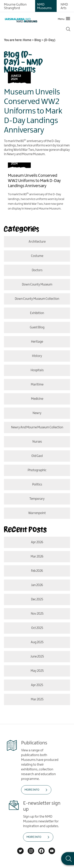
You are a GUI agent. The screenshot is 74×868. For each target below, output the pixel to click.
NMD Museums (44, 6)
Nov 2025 (37, 614)
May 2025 (37, 671)
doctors (37, 270)
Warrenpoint (37, 513)
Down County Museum (37, 285)
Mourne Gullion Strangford (15, 6)
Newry (37, 413)
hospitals (37, 370)
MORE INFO (32, 790)
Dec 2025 (37, 599)
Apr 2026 (37, 542)
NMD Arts (64, 6)
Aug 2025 (37, 642)
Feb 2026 (37, 571)
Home (27, 40)
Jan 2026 (37, 585)
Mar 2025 (37, 699)
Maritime (37, 385)
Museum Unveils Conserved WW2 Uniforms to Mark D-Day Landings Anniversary (33, 111)
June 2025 (37, 657)
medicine (37, 399)
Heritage (37, 342)
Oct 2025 (37, 628)
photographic (37, 470)
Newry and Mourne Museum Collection (37, 427)
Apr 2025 (37, 685)
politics (37, 485)
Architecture (37, 242)
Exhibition (37, 313)
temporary (37, 499)
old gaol (37, 456)
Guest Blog (37, 327)
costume (37, 256)
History (37, 356)
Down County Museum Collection (37, 299)
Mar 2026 (37, 557)
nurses (37, 442)
